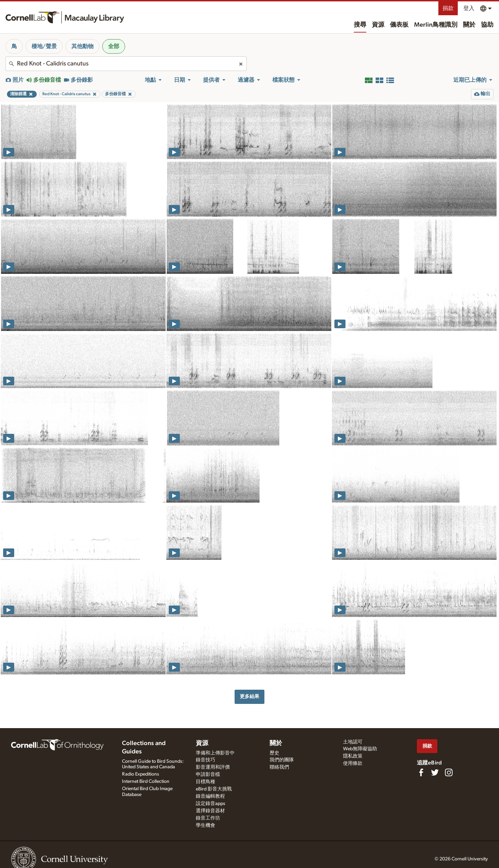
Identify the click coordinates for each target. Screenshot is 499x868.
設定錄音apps (211, 804)
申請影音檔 (208, 775)
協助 (487, 25)
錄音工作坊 (208, 818)
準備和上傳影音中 (215, 753)
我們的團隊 (282, 760)
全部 (114, 46)
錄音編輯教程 (210, 796)
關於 (469, 25)
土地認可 (353, 742)
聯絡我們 (279, 767)
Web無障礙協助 (360, 749)
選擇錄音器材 (210, 811)
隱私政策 (353, 756)
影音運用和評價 (213, 767)
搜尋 (360, 25)
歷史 (274, 753)
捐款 (448, 8)
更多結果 (249, 696)
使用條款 (353, 763)
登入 (469, 8)
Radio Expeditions (141, 774)
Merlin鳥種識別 (436, 25)
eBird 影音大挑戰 (214, 789)
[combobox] (126, 64)
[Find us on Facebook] (421, 772)
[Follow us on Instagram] (449, 772)
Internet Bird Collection (146, 781)
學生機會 (205, 825)
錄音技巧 (205, 760)
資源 (378, 25)
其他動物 (82, 46)
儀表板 (399, 25)
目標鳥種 (205, 782)
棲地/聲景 (44, 46)
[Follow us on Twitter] (435, 772)
